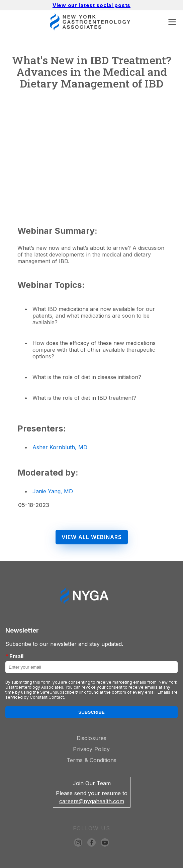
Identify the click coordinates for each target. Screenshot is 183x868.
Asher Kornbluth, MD (60, 447)
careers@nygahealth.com (92, 801)
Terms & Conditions (92, 760)
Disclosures (92, 738)
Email (14, 656)
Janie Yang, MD (53, 491)
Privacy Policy (91, 749)
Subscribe (91, 712)
